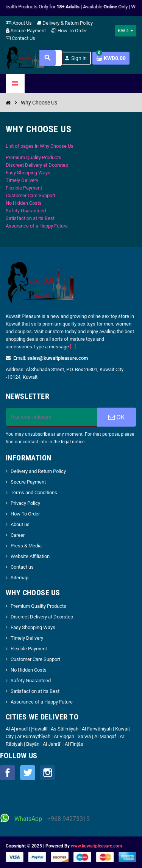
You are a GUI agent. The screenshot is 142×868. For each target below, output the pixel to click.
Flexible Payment (24, 188)
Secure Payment (26, 31)
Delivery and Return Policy (38, 471)
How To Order (69, 31)
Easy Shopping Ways (28, 173)
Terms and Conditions (34, 492)
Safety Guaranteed (26, 211)
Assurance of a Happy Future (37, 226)
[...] (73, 347)
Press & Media (26, 546)
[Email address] (52, 417)
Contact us (22, 567)
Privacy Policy (25, 503)
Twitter (28, 773)
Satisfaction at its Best (30, 218)
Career (18, 535)
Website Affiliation (30, 556)
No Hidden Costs (24, 203)
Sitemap (20, 578)
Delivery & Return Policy (65, 23)
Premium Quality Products (34, 157)
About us (20, 524)
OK (117, 417)
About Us (19, 23)
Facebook (8, 773)
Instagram (48, 773)
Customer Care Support (30, 195)
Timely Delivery (22, 180)
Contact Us (20, 38)
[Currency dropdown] (126, 31)
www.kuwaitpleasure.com (96, 846)
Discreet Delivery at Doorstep (37, 165)
